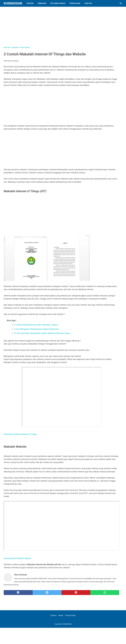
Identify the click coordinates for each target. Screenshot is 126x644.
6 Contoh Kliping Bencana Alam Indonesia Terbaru (36, 325)
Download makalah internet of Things (20, 434)
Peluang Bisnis (58, 3)
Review (30, 3)
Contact (53, 615)
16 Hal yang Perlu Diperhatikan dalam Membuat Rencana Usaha (42, 333)
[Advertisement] (63, 28)
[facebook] (18, 593)
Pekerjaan (75, 3)
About (61, 615)
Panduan (42, 3)
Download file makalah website (17, 558)
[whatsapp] (105, 593)
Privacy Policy (70, 615)
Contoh (88, 3)
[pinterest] (76, 593)
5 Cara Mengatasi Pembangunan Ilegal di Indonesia (36, 329)
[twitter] (47, 593)
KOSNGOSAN (13, 3)
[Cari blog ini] (121, 3)
